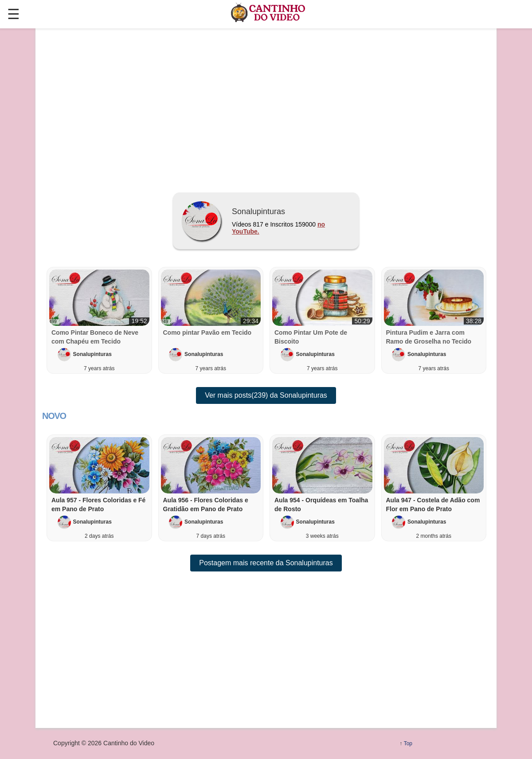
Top (408, 743)
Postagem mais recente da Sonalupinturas (266, 563)
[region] (266, 107)
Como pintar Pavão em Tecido (207, 333)
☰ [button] (14, 14)
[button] (99, 488)
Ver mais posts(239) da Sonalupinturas (266, 395)
